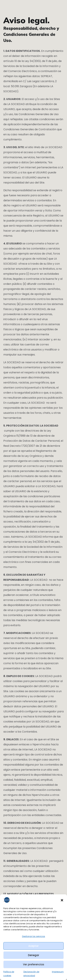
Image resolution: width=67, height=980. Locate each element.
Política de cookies (9, 974)
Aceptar (33, 946)
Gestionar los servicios (33, 936)
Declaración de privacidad (31, 974)
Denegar (34, 955)
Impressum (58, 972)
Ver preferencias (34, 964)
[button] (62, 900)
